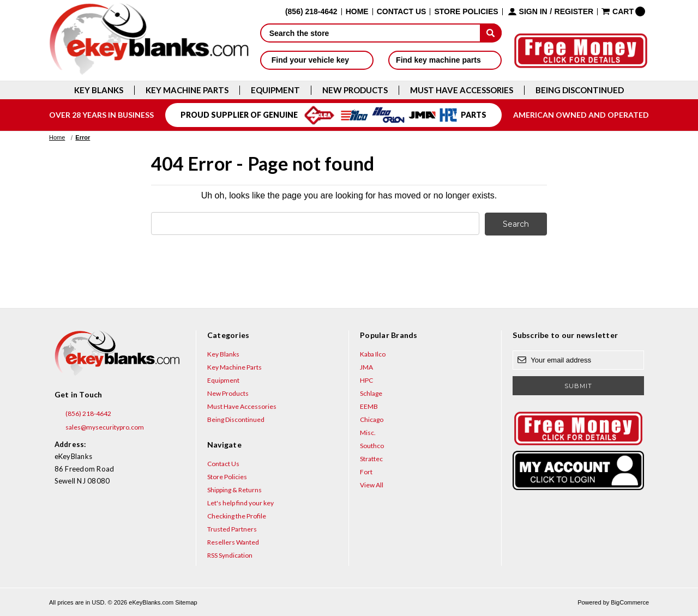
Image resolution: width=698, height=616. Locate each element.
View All (372, 484)
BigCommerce (630, 602)
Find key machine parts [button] (445, 60)
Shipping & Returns (234, 489)
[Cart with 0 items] (623, 11)
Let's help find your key (240, 502)
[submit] (491, 33)
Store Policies (466, 12)
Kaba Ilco (373, 354)
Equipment (275, 90)
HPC (366, 380)
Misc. (368, 432)
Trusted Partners (232, 529)
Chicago (372, 419)
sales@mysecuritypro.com (99, 427)
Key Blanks (99, 90)
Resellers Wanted (233, 542)
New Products (355, 90)
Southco (372, 445)
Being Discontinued (580, 90)
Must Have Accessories (462, 90)
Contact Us (402, 12)
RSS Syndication (230, 555)
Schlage (371, 393)
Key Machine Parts (187, 90)
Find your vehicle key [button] (317, 60)
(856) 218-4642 (83, 413)
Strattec (371, 458)
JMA (366, 367)
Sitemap (186, 602)
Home (357, 12)
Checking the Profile (237, 515)
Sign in (533, 12)
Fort (366, 471)
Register (574, 12)
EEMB (369, 406)
